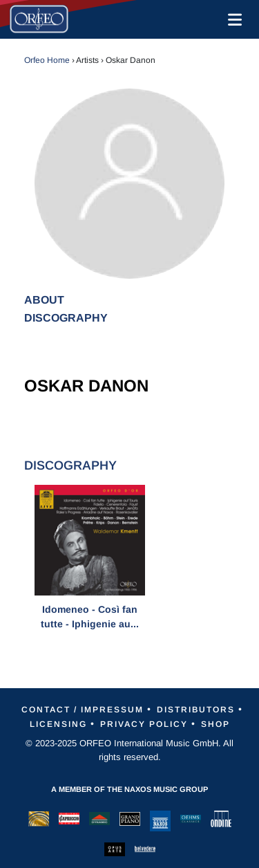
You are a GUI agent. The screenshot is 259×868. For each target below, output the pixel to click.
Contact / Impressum (83, 710)
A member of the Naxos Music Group (129, 789)
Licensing (58, 724)
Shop (215, 724)
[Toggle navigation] (232, 19)
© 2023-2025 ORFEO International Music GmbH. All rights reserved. (129, 750)
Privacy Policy (144, 724)
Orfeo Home (47, 60)
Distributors (196, 710)
